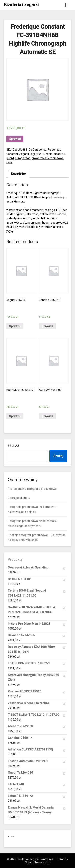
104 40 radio (45, 154)
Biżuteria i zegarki (21, 5)
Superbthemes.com (38, 862)
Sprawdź (15, 139)
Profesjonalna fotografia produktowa (32, 489)
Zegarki (24, 154)
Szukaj (13, 446)
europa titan (23, 158)
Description (19, 174)
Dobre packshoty (19, 498)
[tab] (19, 174)
